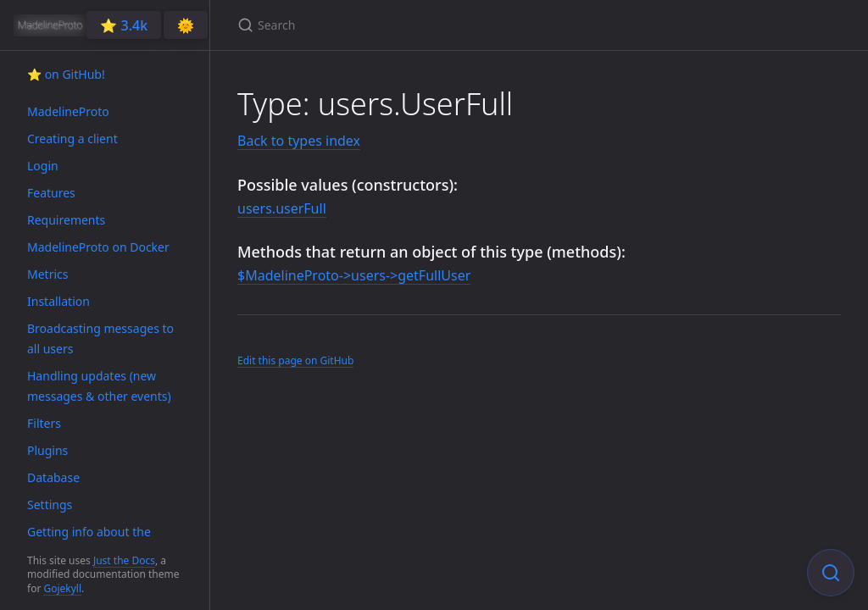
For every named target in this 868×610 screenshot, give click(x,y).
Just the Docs (124, 560)
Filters (44, 423)
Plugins (47, 450)
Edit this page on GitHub (295, 360)
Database (53, 477)
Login (43, 166)
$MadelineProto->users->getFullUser (354, 275)
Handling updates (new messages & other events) (99, 386)
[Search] (437, 25)
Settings (50, 505)
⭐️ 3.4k (124, 25)
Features (51, 193)
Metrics (47, 274)
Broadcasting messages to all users (100, 338)
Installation (58, 301)
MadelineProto (68, 111)
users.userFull (282, 208)
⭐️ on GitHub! (66, 74)
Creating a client (72, 139)
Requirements (66, 220)
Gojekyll (62, 588)
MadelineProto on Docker (98, 247)
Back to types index (299, 141)
